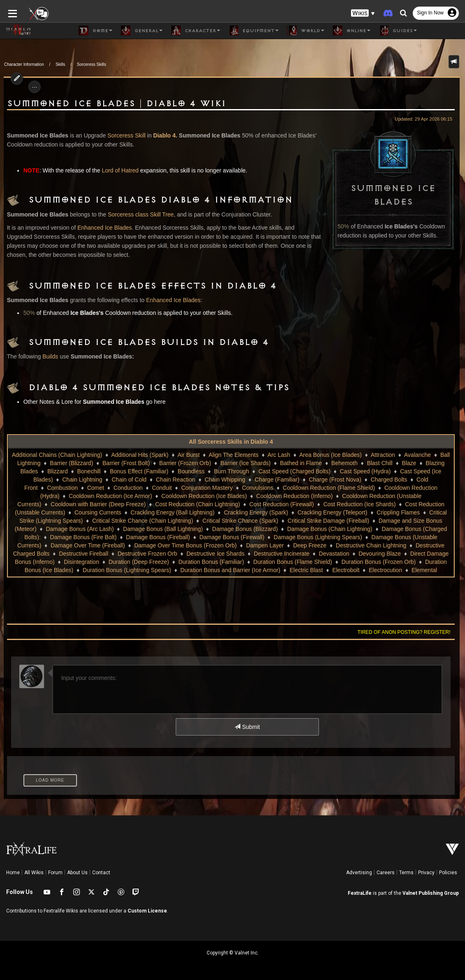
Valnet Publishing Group (431, 893)
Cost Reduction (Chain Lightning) (154, 504)
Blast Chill (380, 463)
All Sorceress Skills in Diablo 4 (231, 442)
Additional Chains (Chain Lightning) (57, 455)
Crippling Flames (364, 512)
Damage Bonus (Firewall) (156, 537)
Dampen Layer (184, 545)
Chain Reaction (176, 480)
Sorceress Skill (123, 135)
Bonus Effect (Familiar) (139, 471)
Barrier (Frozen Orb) (185, 463)
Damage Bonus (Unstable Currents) (341, 537)
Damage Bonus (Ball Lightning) (102, 529)
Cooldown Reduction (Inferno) (264, 496)
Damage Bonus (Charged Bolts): (363, 529)
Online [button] (351, 30)
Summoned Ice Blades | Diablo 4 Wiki (113, 104)
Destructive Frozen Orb (100, 554)
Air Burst (188, 455)
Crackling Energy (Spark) (221, 512)
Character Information (24, 64)
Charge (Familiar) (277, 480)
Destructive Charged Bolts (369, 545)
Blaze (409, 463)
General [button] (142, 30)
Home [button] (95, 30)
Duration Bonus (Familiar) (188, 562)
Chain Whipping (225, 480)
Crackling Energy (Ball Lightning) (138, 512)
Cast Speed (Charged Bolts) (294, 471)
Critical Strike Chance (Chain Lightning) (94, 521)
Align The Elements (234, 455)
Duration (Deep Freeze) (115, 562)
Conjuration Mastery (207, 488)
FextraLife (360, 893)
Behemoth (344, 463)
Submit (247, 727)
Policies (448, 873)
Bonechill (89, 471)
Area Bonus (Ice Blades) (330, 455)
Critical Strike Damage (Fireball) (279, 521)
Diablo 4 (160, 135)
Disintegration (58, 562)
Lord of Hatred (116, 170)
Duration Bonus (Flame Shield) (269, 562)
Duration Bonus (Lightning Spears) (112, 570)
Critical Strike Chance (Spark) (191, 521)
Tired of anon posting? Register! (408, 632)
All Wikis (34, 873)
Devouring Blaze (333, 554)
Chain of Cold (129, 480)
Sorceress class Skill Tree (137, 214)
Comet (96, 488)
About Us (77, 873)
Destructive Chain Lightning (290, 545)
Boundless (191, 471)
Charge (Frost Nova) (335, 480)
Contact (101, 873)
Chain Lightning (82, 480)
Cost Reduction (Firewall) (238, 504)
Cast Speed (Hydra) (365, 471)
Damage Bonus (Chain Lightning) (269, 529)
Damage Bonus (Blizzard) (184, 529)
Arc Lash (279, 455)
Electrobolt (331, 570)
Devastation (287, 554)
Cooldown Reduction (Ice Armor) (80, 496)
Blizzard (58, 471)
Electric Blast (292, 570)
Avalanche (417, 455)
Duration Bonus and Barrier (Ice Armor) (216, 570)
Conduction (128, 488)
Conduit (162, 488)
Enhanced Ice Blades (101, 228)
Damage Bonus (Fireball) (82, 537)
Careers (386, 873)
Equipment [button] (253, 30)
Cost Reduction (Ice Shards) (316, 504)
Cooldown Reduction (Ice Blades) (174, 496)
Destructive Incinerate (234, 554)
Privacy (426, 873)
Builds (46, 356)
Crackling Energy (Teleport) (298, 512)
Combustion (62, 488)
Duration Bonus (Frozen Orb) (355, 562)
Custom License (147, 911)
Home (13, 873)
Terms (406, 873)
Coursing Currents (63, 512)
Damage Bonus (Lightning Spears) (242, 537)
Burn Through (231, 471)
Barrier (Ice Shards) (246, 463)
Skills (60, 64)
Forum (55, 873)
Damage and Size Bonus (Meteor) (373, 521)
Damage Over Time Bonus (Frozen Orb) (105, 545)
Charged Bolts (389, 480)
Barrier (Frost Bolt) (126, 463)
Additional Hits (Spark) (140, 455)
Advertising (359, 873)
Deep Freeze (229, 545)
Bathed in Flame (301, 463)
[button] (363, 13)
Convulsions (258, 488)
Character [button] (195, 30)
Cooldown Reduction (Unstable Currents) (364, 496)
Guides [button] (398, 30)
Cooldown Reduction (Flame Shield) (329, 488)
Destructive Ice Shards (169, 554)
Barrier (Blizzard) (71, 463)
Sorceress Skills (92, 64)
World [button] (306, 30)
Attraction (383, 455)
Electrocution (371, 570)
